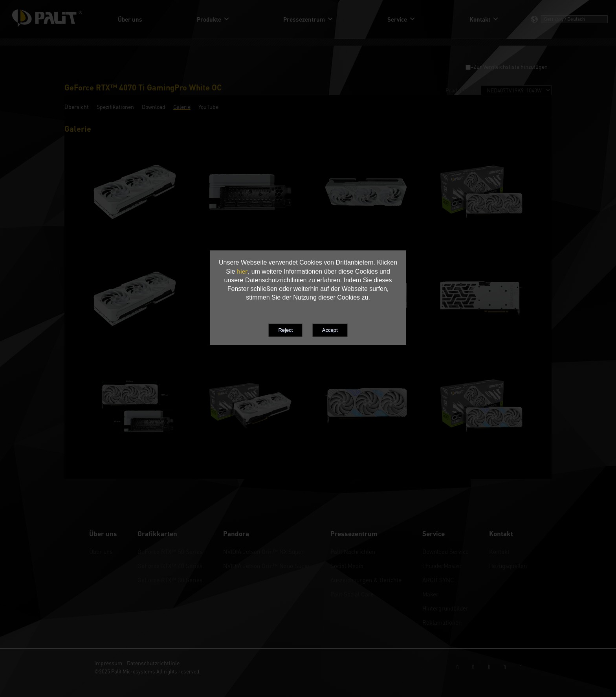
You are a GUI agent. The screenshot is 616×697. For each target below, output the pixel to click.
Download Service (445, 552)
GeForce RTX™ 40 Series (170, 566)
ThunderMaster (442, 566)
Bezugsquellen (508, 566)
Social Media (347, 566)
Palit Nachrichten (353, 552)
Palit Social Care (352, 594)
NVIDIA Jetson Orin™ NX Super (263, 552)
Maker (430, 594)
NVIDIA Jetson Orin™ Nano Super (267, 566)
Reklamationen (442, 622)
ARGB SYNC (438, 580)
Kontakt (499, 552)
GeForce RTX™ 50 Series (170, 552)
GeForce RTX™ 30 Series (170, 580)
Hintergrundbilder (445, 608)
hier (242, 271)
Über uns (101, 552)
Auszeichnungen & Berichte (366, 580)
